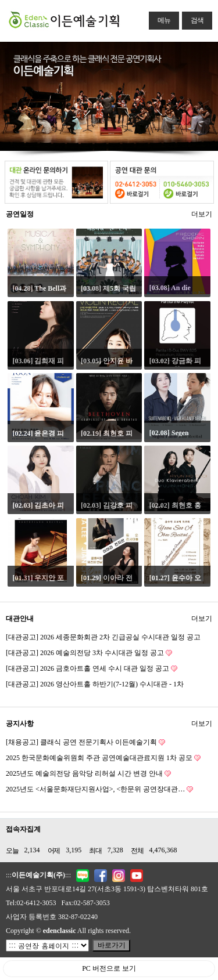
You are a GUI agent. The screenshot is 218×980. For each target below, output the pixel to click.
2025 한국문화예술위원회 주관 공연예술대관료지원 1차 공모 (103, 758)
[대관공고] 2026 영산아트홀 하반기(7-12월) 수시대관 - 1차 (95, 684)
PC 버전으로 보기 (109, 968)
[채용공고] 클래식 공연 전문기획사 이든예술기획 (85, 742)
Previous (9, 93)
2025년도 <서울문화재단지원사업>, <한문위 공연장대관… (99, 789)
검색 (193, 18)
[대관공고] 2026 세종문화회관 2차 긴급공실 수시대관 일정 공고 (103, 637)
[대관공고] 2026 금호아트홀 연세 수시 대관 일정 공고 (92, 669)
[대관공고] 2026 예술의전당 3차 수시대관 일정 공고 (89, 653)
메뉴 (160, 18)
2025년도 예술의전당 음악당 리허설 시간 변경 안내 (88, 774)
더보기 (202, 212)
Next (209, 93)
